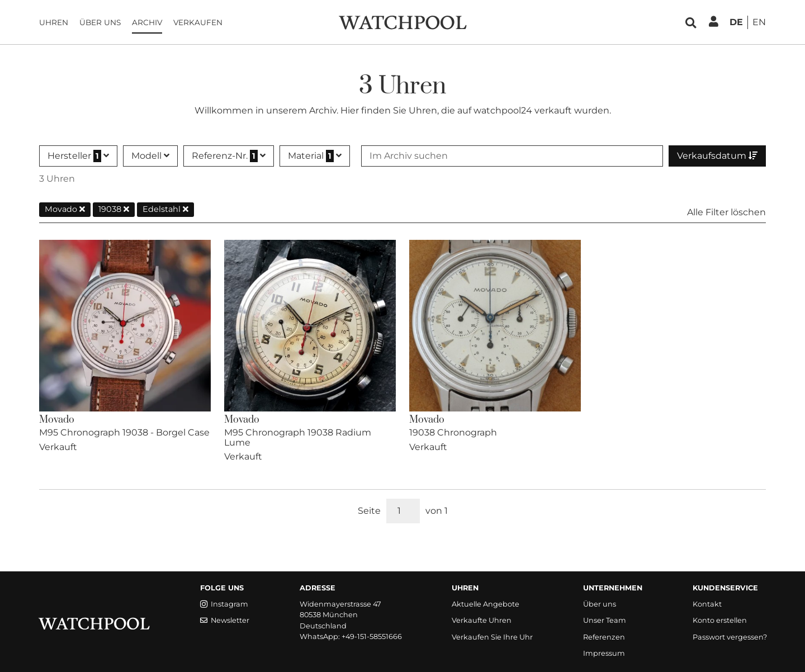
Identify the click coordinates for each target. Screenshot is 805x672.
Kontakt (707, 604)
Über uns (100, 22)
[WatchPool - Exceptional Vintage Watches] (402, 22)
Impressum (604, 653)
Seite (369, 511)
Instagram (224, 604)
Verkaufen (198, 22)
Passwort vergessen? (730, 637)
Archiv (147, 22)
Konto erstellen (720, 620)
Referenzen (604, 637)
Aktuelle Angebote (486, 604)
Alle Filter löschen (726, 212)
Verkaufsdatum (717, 156)
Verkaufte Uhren (482, 620)
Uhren (54, 22)
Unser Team (605, 620)
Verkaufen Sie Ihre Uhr (492, 637)
